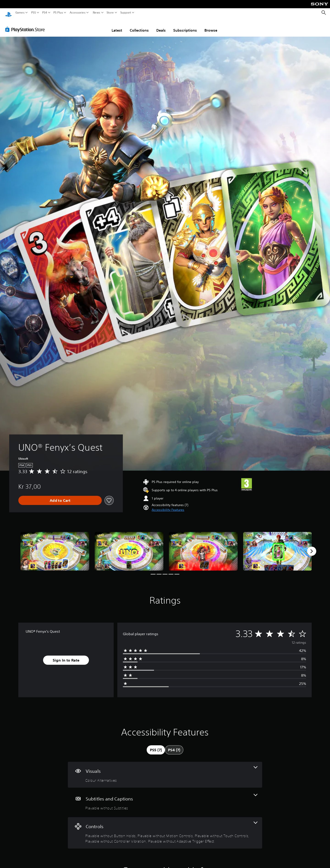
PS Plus (58, 13)
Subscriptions (185, 26)
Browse (211, 26)
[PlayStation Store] (26, 25)
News (96, 13)
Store (110, 13)
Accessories (78, 13)
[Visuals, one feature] (165, 770)
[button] (168, 506)
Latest (117, 26)
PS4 (45, 13)
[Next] (312, 547)
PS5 (34, 13)
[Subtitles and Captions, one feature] (165, 798)
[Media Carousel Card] (55, 547)
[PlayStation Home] (8, 13)
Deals (161, 26)
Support (126, 13)
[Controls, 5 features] (165, 829)
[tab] (156, 746)
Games (20, 13)
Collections (139, 26)
